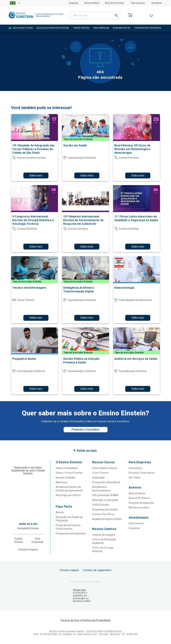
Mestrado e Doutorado (105, 500)
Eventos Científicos (103, 514)
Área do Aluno (92, 3)
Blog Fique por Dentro (68, 495)
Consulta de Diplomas (141, 503)
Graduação (98, 478)
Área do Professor (115, 3)
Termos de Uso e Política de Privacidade (85, 620)
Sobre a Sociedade (67, 468)
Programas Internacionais (71, 533)
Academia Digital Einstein (107, 519)
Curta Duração (101, 505)
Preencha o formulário (86, 430)
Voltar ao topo (87, 450)
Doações (74, 3)
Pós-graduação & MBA (105, 495)
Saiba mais (36, 176)
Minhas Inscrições (139, 508)
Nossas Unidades (66, 478)
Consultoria (135, 468)
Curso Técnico (100, 473)
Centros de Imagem (104, 535)
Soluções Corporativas (142, 473)
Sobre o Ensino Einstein (69, 473)
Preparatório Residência (106, 482)
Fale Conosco (138, 3)
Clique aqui (79, 590)
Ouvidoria (156, 3)
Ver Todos (135, 478)
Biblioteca (62, 482)
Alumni (60, 512)
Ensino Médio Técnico (105, 468)
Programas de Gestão (105, 510)
